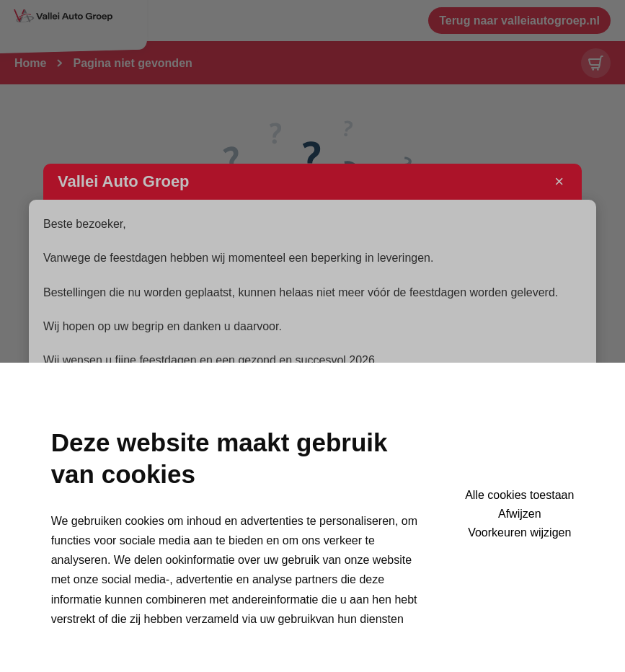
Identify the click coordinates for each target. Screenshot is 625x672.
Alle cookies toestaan (519, 495)
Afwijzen (520, 514)
